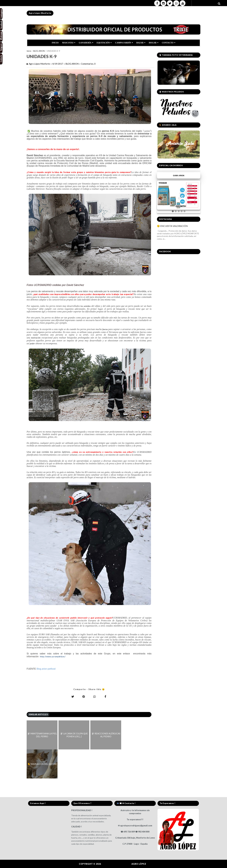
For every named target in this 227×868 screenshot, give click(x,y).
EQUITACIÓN (104, 43)
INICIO (55, 43)
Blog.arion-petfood (46, 669)
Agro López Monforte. (117, 864)
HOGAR (154, 43)
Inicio (29, 51)
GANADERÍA (86, 43)
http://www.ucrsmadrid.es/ (53, 656)
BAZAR (141, 43)
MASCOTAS (69, 43)
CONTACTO (169, 43)
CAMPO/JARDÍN (124, 43)
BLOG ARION (39, 51)
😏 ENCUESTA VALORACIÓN (172, 226)
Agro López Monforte (40, 13)
